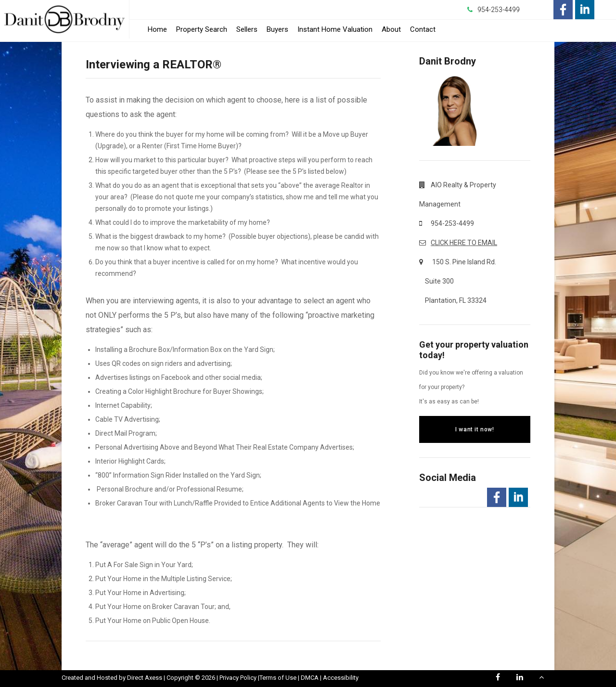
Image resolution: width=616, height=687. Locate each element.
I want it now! (475, 429)
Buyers (277, 29)
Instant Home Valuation (335, 29)
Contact (423, 29)
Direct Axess (145, 678)
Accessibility (341, 678)
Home (157, 29)
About (391, 29)
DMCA (310, 678)
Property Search (202, 29)
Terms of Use (278, 678)
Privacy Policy (238, 678)
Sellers (247, 29)
